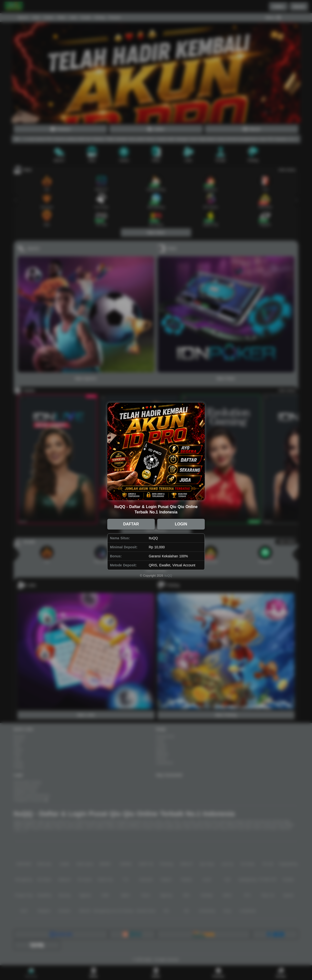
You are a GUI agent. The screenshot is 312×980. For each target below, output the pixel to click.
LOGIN (181, 524)
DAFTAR (131, 524)
